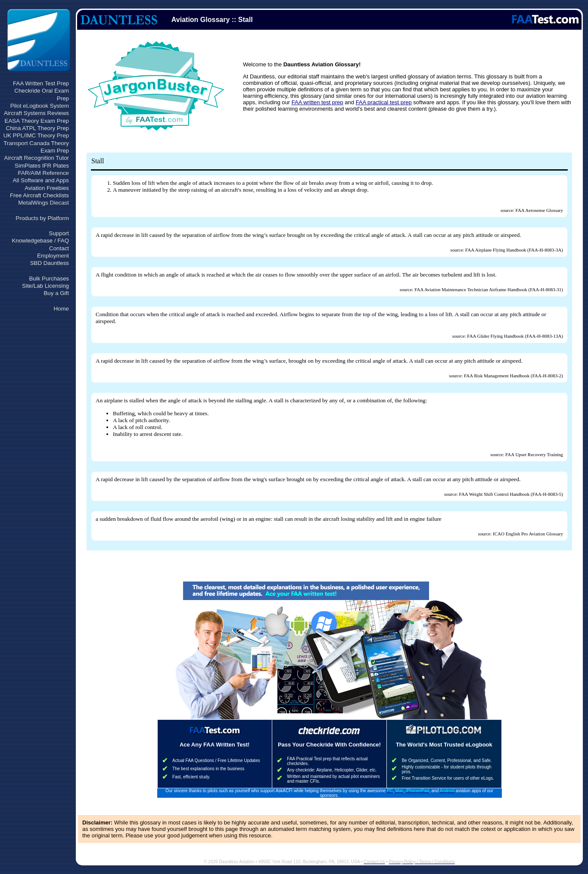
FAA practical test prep (384, 102)
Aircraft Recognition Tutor (37, 158)
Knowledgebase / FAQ (40, 241)
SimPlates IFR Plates (42, 166)
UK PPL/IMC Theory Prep (36, 135)
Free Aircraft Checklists (39, 195)
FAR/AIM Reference (43, 173)
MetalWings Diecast (44, 203)
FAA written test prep (317, 102)
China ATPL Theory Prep (37, 128)
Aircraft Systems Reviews (36, 113)
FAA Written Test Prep (41, 83)
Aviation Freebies (47, 188)
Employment (53, 256)
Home (61, 309)
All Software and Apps (41, 180)
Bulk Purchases (49, 278)
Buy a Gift (56, 293)
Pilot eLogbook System (40, 106)
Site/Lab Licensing (45, 286)
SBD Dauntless (50, 263)
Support (59, 233)
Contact (59, 248)
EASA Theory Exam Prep (37, 121)
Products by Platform (42, 218)
